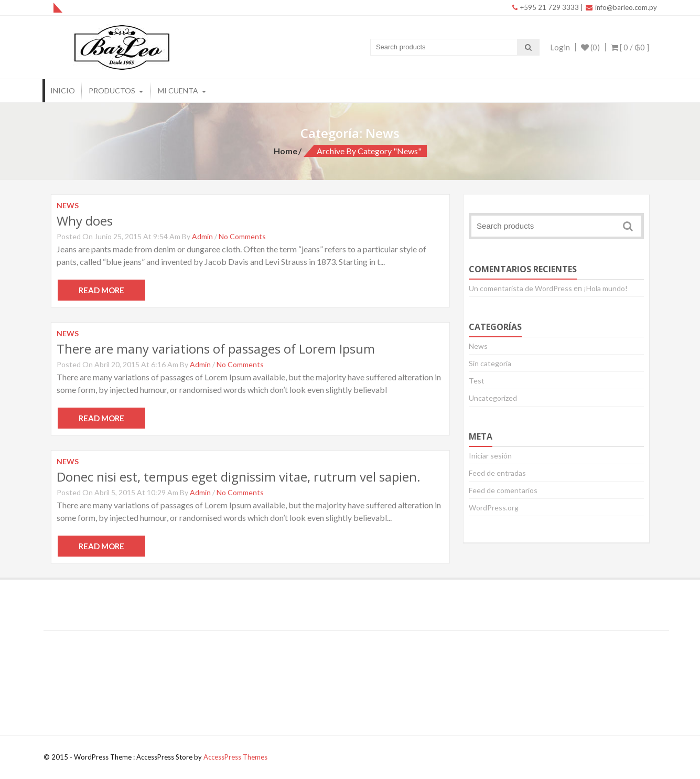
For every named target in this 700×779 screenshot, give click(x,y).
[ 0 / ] (630, 47)
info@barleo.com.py (621, 7)
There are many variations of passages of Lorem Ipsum (216, 349)
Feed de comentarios (503, 490)
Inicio (63, 90)
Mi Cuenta (178, 90)
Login (560, 47)
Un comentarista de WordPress (520, 288)
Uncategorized (493, 398)
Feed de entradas (497, 473)
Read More (101, 290)
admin (202, 236)
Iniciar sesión (490, 456)
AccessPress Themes (235, 757)
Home (286, 151)
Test (477, 381)
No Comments (242, 236)
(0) (590, 47)
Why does (85, 221)
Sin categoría (490, 363)
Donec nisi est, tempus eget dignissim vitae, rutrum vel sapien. (239, 477)
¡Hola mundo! (606, 288)
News (478, 346)
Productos (112, 90)
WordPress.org (494, 508)
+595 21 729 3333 (546, 7)
